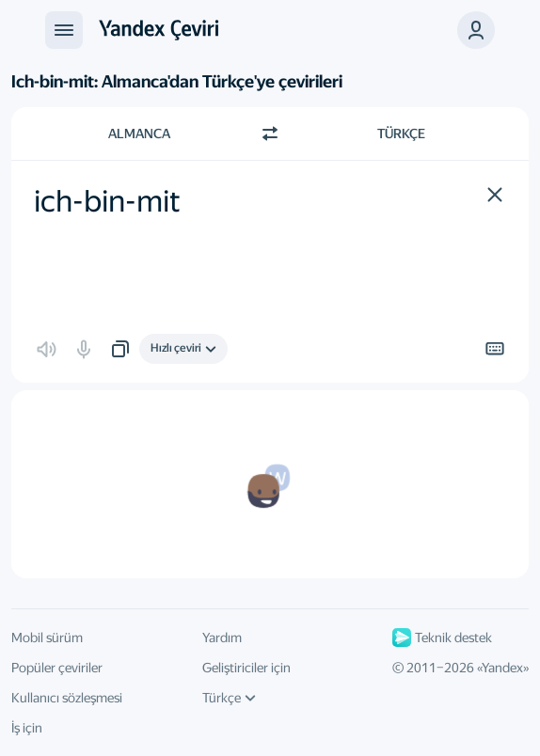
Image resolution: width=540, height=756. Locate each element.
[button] (476, 30)
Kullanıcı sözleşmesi (67, 698)
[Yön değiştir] (270, 134)
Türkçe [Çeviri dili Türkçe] (401, 134)
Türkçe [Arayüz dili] (229, 698)
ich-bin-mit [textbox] (107, 201)
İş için (27, 728)
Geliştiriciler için (246, 668)
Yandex (502, 668)
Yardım (222, 638)
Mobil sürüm (47, 638)
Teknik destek (442, 638)
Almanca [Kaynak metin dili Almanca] (139, 134)
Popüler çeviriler (57, 668)
